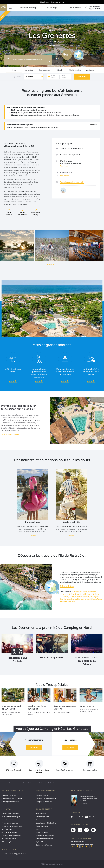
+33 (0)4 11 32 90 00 (20, 854)
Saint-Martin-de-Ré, (90, 592)
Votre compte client (43, 817)
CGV (38, 829)
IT (93, 817)
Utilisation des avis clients (45, 839)
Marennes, (80, 597)
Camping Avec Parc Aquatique (12, 799)
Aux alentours (90, 70)
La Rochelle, (73, 597)
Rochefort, (86, 597)
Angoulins (73, 601)
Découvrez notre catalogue (11, 817)
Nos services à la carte (9, 839)
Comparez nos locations (10, 823)
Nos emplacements (44, 70)
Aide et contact (41, 814)
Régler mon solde (42, 826)
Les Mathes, (98, 599)
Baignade (60, 70)
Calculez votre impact (43, 820)
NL (75, 817)
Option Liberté (41, 842)
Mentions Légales (42, 832)
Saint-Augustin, (95, 597)
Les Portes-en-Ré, (65, 594)
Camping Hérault (42, 795)
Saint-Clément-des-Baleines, (80, 594)
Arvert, (97, 594)
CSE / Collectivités (8, 820)
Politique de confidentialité (45, 836)
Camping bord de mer (9, 795)
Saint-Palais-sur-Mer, (83, 599)
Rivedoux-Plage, (65, 601)
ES (82, 817)
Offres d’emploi (7, 842)
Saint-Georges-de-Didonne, (68, 599)
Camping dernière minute (10, 802)
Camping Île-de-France (44, 802)
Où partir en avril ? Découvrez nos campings (52, 2)
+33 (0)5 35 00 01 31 (66, 172)
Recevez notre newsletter (10, 814)
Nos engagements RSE (9, 829)
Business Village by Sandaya (11, 836)
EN (79, 817)
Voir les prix (82, 77)
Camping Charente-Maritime (46, 799)
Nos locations (29, 70)
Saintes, (92, 599)
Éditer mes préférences (44, 845)
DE (90, 817)
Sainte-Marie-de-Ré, (78, 592)
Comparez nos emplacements (12, 826)
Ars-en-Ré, (92, 594)
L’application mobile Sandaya (46, 823)
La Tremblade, (64, 597)
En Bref (14, 70)
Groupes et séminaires (9, 832)
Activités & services (75, 70)
